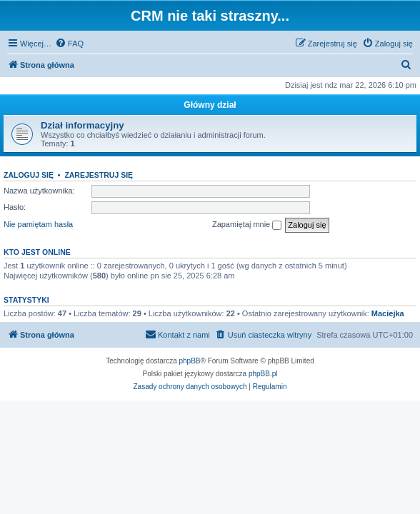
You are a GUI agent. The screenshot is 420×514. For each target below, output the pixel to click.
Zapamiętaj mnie (247, 225)
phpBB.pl (263, 374)
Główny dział (210, 105)
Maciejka (388, 313)
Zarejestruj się (99, 175)
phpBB (190, 361)
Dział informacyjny (82, 125)
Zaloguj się (29, 175)
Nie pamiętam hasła (38, 224)
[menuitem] (69, 44)
